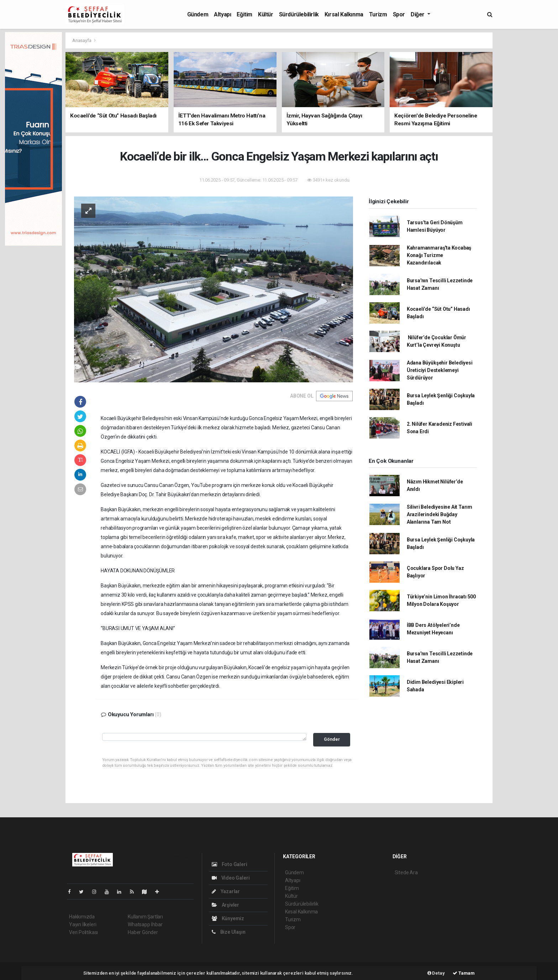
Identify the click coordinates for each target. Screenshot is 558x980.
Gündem (198, 14)
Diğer (418, 14)
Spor (399, 14)
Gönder (332, 739)
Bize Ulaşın (229, 932)
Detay (436, 973)
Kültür (266, 14)
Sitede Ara (406, 872)
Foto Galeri (230, 864)
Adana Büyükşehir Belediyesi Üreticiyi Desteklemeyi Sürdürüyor (440, 370)
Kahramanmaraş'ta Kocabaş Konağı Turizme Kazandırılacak (439, 255)
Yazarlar (226, 891)
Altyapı (222, 14)
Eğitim (244, 14)
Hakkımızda (82, 917)
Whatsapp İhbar (145, 924)
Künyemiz (228, 918)
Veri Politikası (83, 932)
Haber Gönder (143, 932)
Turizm (378, 14)
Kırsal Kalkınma (344, 14)
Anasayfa (82, 40)
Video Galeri (231, 878)
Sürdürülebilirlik (299, 14)
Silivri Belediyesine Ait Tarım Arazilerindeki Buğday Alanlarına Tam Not (439, 514)
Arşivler (225, 905)
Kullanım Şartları (145, 917)
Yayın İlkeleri (83, 924)
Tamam (464, 973)
